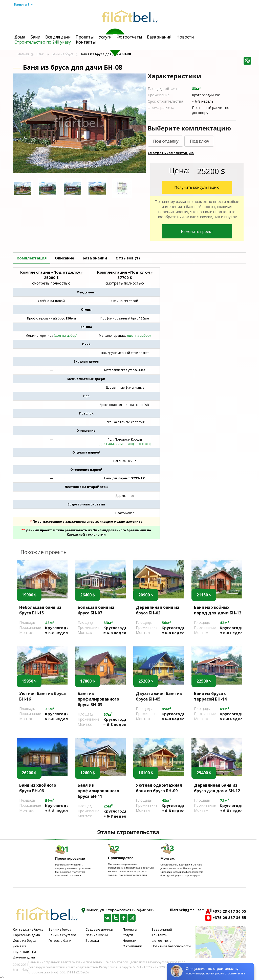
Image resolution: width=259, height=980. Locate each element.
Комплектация (32, 258)
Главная (23, 54)
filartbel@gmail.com (187, 910)
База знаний (159, 37)
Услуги (105, 37)
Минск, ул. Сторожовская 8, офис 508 (117, 910)
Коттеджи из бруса (28, 929)
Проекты (85, 37)
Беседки (92, 940)
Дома (20, 37)
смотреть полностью (51, 283)
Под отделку (166, 141)
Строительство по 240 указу (43, 42)
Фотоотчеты (129, 37)
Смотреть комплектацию (171, 153)
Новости (185, 37)
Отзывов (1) (128, 258)
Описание (64, 258)
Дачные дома (24, 957)
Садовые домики (99, 929)
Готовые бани (60, 940)
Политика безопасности (171, 946)
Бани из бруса (63, 54)
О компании (132, 946)
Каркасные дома (26, 935)
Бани (35, 37)
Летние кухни (97, 935)
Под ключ (199, 141)
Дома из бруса (25, 940)
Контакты (86, 42)
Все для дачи (58, 37)
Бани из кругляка (62, 935)
